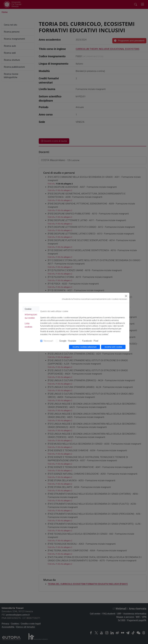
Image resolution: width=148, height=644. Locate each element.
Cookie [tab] (28, 309)
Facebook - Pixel (90, 341)
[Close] (126, 296)
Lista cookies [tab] (28, 325)
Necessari (48, 341)
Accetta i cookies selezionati (84, 347)
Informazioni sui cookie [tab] (31, 316)
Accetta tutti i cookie (113, 347)
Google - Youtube (68, 341)
